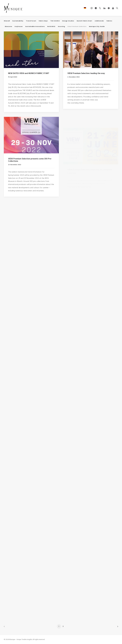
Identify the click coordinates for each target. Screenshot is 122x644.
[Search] (117, 8)
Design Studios (68, 21)
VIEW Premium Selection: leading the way (86, 74)
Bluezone (8, 26)
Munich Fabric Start (84, 21)
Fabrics (109, 21)
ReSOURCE (51, 26)
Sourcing (61, 26)
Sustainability (18, 21)
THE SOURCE (55, 21)
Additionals (99, 21)
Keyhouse (19, 26)
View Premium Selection (77, 26)
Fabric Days (43, 21)
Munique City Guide (97, 26)
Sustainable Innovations (35, 26)
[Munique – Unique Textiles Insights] (13, 8)
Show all (7, 21)
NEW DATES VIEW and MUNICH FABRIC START (29, 73)
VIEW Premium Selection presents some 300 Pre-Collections (30, 171)
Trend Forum (31, 21)
